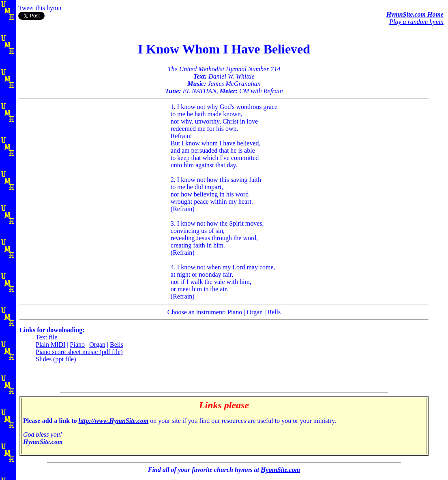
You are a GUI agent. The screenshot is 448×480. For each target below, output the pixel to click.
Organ (255, 312)
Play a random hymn (416, 22)
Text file (47, 337)
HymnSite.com (280, 470)
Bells (274, 312)
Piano (235, 312)
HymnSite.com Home (415, 14)
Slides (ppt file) (56, 359)
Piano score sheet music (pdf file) (79, 352)
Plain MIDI (50, 345)
